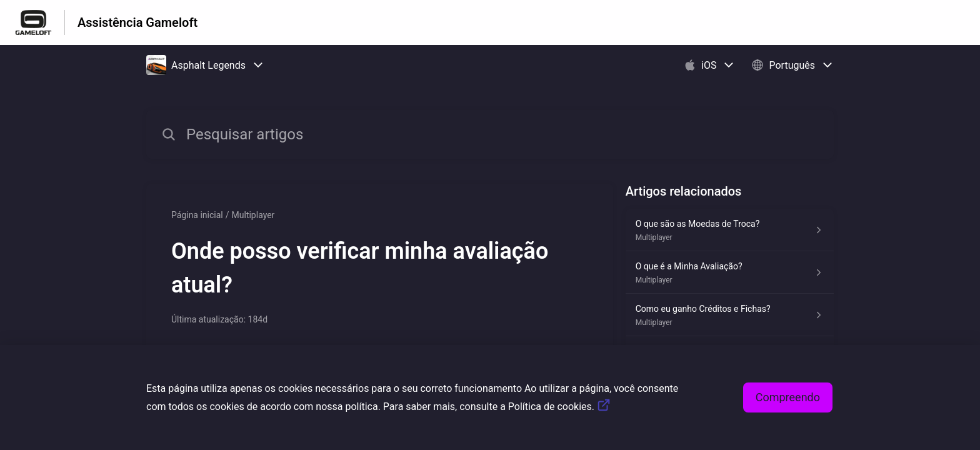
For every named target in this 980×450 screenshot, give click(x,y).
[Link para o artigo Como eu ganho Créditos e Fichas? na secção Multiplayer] (730, 315)
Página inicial (197, 215)
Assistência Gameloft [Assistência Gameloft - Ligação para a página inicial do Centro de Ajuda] (137, 22)
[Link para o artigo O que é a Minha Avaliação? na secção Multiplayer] (730, 272)
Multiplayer (253, 215)
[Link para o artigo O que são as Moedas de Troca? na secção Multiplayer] (730, 230)
